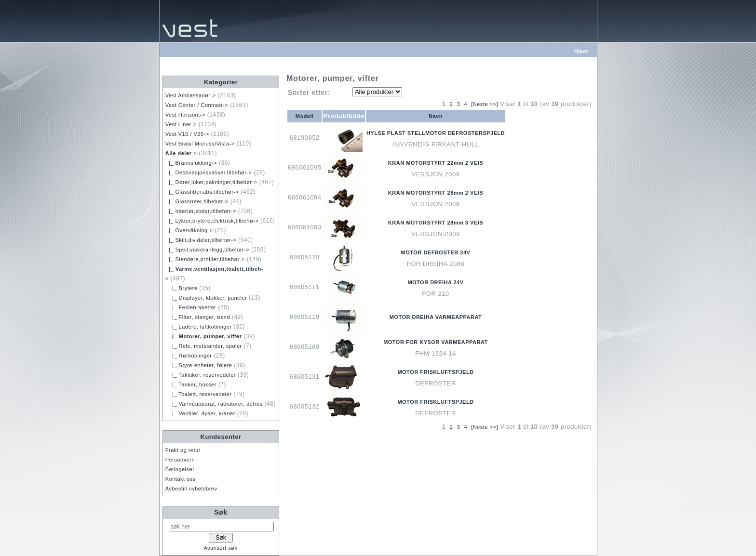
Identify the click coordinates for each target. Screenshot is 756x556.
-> (181, 153)
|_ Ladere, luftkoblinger (199, 327)
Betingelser (180, 469)
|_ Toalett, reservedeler (199, 394)
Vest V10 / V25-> (187, 134)
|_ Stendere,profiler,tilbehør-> (205, 259)
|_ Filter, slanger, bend (198, 317)
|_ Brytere (182, 288)
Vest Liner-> (181, 124)
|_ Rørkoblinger (189, 356)
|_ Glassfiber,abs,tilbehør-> (202, 192)
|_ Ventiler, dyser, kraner (200, 413)
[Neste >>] (485, 104)
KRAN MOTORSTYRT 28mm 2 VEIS (436, 193)
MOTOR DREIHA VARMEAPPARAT (436, 317)
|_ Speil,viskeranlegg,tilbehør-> (207, 250)
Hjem (581, 51)
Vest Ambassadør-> (191, 95)
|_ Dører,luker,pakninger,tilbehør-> (211, 182)
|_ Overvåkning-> (189, 230)
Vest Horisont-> (185, 115)
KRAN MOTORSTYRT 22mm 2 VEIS (436, 163)
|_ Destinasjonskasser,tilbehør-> (209, 172)
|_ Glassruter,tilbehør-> (197, 201)
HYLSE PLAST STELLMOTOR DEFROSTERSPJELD (436, 133)
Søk (221, 512)
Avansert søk (220, 548)
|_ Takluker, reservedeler (201, 375)
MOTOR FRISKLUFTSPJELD (435, 372)
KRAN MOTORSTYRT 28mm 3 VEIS (436, 223)
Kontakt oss (181, 479)
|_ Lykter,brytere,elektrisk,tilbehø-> (212, 221)
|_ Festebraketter (191, 307)
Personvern (180, 460)
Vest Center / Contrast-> (197, 105)
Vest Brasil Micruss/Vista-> (200, 144)
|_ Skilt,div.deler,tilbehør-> (201, 240)
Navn (436, 116)
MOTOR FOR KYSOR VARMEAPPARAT (436, 342)
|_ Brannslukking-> (191, 163)
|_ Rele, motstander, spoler (204, 346)
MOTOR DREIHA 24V (435, 282)
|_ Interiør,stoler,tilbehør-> (201, 211)
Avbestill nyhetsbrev (191, 489)
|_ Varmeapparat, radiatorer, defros (214, 404)
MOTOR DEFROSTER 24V (436, 252)
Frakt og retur (183, 450)
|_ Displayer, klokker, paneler (206, 298)
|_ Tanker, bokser (191, 384)
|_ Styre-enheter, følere (199, 365)
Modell (305, 116)
